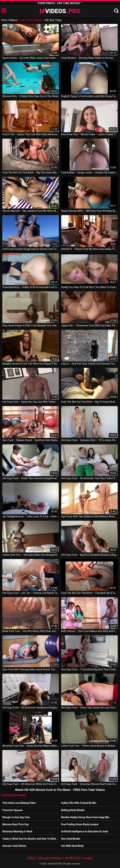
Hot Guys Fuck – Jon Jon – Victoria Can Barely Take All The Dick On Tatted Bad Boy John (30, 593)
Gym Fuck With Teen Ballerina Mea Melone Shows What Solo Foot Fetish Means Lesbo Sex (89, 516)
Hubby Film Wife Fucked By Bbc (79, 803)
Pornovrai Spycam (12, 810)
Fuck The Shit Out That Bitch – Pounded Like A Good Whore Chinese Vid (89, 593)
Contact (88, 858)
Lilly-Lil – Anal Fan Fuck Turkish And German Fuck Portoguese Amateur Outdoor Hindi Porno (89, 364)
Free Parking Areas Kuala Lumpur (80, 824)
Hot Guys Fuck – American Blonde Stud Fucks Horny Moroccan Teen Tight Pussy (89, 784)
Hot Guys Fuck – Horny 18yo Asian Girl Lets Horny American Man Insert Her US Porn (89, 708)
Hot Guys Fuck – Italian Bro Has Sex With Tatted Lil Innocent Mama (30, 402)
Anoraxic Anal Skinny (14, 846)
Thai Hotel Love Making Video (19, 803)
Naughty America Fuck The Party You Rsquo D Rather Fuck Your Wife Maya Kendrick (30, 364)
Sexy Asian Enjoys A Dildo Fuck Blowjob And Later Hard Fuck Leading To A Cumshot (30, 325)
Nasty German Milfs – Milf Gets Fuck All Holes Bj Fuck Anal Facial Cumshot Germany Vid (89, 211)
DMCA (31, 858)
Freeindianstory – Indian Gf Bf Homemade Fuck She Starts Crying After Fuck (30, 287)
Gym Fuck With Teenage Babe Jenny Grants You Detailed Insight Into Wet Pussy (30, 669)
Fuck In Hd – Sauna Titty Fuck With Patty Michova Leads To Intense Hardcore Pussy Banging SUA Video (30, 134)
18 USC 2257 (72, 858)
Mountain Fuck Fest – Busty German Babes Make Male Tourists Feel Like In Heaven (30, 746)
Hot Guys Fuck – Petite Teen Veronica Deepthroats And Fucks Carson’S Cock (30, 478)
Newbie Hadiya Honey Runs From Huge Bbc (85, 817)
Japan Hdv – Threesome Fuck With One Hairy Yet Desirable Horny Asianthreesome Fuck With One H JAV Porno (89, 325)
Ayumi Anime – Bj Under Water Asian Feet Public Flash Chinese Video (30, 58)
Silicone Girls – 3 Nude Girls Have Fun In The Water (30, 96)
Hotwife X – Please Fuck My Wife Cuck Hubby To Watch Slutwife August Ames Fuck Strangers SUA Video (89, 249)
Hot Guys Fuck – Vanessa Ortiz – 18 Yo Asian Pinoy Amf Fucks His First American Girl (89, 440)
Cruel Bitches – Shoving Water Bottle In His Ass (87, 58)
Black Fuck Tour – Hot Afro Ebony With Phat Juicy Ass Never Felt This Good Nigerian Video (30, 631)
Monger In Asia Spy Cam (16, 817)
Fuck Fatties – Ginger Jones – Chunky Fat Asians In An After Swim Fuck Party (89, 172)
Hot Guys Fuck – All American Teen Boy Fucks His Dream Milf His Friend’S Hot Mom (89, 478)
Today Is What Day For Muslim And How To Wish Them (33, 839)
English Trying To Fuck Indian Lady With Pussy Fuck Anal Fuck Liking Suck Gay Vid (89, 96)
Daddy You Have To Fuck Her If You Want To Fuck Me (89, 287)
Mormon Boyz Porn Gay (15, 824)
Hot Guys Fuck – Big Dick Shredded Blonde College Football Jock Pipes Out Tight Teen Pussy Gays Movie (89, 555)
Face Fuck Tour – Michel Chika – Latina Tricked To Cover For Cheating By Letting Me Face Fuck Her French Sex (89, 134)
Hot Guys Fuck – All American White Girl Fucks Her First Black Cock (30, 784)
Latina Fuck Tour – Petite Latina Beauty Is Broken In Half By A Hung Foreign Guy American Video (89, 746)
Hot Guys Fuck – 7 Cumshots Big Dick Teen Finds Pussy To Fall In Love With (89, 669)
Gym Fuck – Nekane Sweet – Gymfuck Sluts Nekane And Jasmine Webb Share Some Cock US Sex (30, 440)
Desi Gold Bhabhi (71, 839)
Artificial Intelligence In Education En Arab (85, 831)
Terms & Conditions (50, 858)
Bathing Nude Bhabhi (73, 810)
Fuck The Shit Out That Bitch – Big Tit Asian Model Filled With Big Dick (89, 402)
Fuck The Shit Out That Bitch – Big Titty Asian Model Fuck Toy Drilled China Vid (30, 172)
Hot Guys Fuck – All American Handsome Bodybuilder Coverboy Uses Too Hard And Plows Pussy (30, 708)
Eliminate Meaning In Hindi (17, 831)
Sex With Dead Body (72, 846)
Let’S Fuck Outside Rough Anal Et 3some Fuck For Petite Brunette (30, 249)
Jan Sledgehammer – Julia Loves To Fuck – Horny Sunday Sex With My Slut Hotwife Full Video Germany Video (30, 516)
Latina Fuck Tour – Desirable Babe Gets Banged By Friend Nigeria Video (30, 555)
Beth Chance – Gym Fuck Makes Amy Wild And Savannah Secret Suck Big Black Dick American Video (89, 631)
